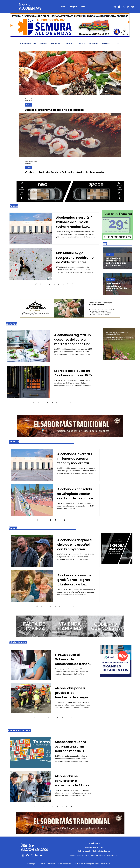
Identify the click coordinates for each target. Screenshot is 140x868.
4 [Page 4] (59, 284)
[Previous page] (40, 284)
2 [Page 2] (49, 284)
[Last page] (73, 284)
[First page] (36, 284)
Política (43, 43)
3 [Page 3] (54, 284)
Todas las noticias (27, 43)
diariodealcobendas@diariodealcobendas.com (94, 851)
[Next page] (68, 284)
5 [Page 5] (63, 284)
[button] (118, 44)
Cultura (81, 43)
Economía (56, 43)
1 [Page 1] (45, 284)
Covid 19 (106, 43)
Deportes (69, 43)
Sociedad (94, 43)
